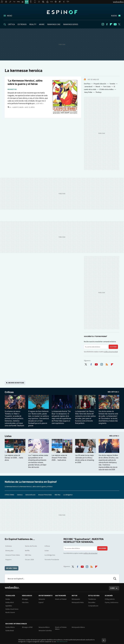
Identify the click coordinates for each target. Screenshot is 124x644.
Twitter (119, 24)
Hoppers (8, 560)
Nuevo (114, 16)
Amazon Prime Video (45, 495)
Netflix (27, 550)
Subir (112, 588)
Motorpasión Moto (78, 602)
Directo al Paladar (61, 599)
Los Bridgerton (68, 495)
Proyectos (12, 89)
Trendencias (92, 599)
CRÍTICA (11, 24)
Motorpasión (76, 599)
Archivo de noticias (16, 383)
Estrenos (20, 495)
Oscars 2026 (29, 560)
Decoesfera (92, 602)
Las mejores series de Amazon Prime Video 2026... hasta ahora (59, 458)
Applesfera (9, 606)
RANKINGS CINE (54, 24)
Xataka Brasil (10, 631)
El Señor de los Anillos (107, 89)
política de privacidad (111, 352)
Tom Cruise (107, 87)
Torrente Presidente (52, 560)
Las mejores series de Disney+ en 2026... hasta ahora (14, 458)
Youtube (115, 24)
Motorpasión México (78, 627)
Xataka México (10, 627)
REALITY (33, 24)
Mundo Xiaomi (10, 612)
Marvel (98, 87)
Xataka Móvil (10, 602)
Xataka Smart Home (12, 609)
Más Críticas (113, 392)
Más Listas (113, 436)
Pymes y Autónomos (112, 602)
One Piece (87, 84)
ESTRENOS (22, 24)
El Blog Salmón (110, 599)
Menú (10, 16)
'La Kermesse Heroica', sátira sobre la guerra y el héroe (25, 82)
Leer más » (40, 104)
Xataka (8, 599)
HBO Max (58, 495)
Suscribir (113, 347)
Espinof (62, 12)
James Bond (88, 87)
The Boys (98, 92)
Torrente (112, 84)
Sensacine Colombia (45, 631)
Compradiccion (93, 606)
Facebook (107, 24)
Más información (62, 642)
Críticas (9, 392)
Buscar (115, 579)
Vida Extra (25, 602)
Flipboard (111, 24)
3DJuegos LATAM (27, 627)
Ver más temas (12, 568)
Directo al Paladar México (61, 628)
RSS (107, 364)
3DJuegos (25, 599)
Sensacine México (44, 627)
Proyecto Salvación (100, 84)
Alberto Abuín (18, 107)
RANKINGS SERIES (71, 24)
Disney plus (9, 550)
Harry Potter (88, 92)
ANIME (42, 24)
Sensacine (42, 599)
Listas (8, 436)
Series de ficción (30, 495)
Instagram (103, 24)
